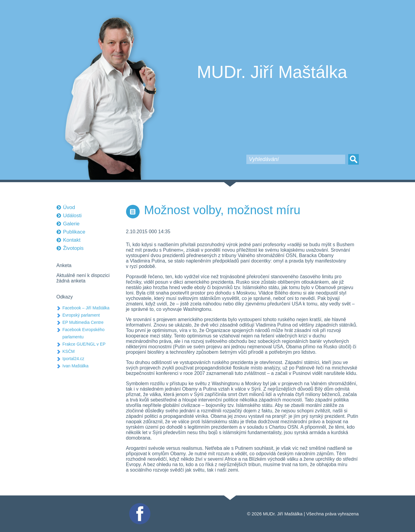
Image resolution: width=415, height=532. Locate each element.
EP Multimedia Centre (83, 322)
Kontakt (72, 240)
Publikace (74, 232)
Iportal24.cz (73, 359)
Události (72, 216)
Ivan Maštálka (76, 366)
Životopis (73, 248)
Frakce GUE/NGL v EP (84, 344)
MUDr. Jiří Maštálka (272, 72)
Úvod (69, 207)
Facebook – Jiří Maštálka (86, 308)
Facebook (139, 506)
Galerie (71, 224)
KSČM (69, 351)
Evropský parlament (81, 315)
